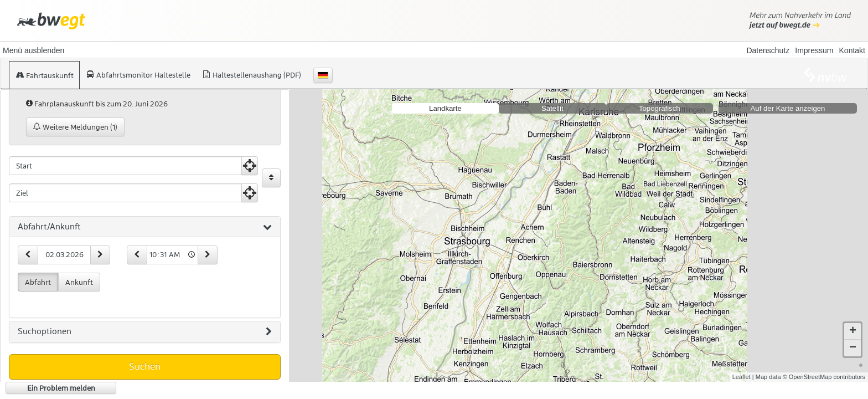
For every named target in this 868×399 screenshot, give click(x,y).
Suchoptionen (145, 332)
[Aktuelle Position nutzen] (250, 166)
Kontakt (852, 50)
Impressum (814, 50)
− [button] (853, 348)
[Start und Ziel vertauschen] (271, 178)
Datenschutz (768, 50)
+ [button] (853, 331)
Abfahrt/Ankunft (145, 227)
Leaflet (742, 377)
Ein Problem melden (61, 388)
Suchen (145, 366)
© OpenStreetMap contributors (824, 377)
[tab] (145, 227)
